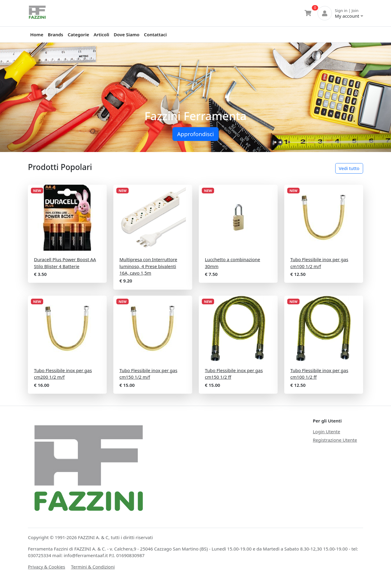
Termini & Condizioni (93, 567)
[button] (29, 97)
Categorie (78, 34)
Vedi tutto (349, 168)
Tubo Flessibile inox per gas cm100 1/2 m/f (319, 263)
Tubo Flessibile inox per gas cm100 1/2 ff (319, 374)
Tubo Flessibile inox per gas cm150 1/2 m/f (148, 374)
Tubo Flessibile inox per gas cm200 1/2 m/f (63, 374)
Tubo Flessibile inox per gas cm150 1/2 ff (234, 374)
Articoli (101, 34)
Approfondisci (195, 134)
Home (37, 34)
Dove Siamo (127, 34)
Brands (56, 34)
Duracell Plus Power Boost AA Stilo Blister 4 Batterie (65, 263)
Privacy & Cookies (46, 567)
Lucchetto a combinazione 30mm (232, 263)
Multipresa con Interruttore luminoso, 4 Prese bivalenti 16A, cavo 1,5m (148, 266)
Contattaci (155, 34)
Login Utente (326, 431)
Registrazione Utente (335, 440)
